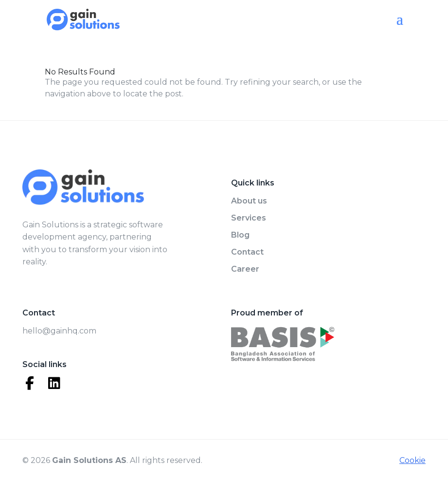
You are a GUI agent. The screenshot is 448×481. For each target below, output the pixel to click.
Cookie (412, 460)
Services (249, 218)
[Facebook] (30, 383)
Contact (247, 252)
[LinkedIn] (54, 383)
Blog (240, 235)
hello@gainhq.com (59, 331)
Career (245, 269)
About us (249, 201)
